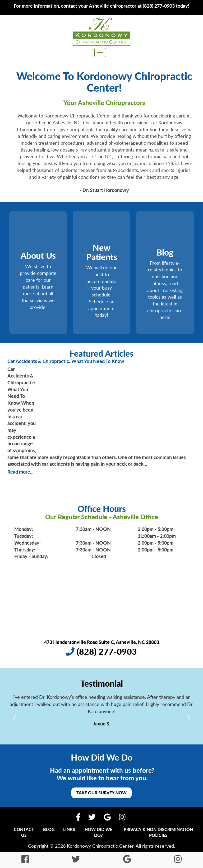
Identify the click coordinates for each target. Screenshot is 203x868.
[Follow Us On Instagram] (122, 817)
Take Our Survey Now (101, 793)
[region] (101, 718)
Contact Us (24, 832)
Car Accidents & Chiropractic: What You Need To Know (66, 361)
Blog (49, 829)
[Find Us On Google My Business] (107, 817)
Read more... (20, 472)
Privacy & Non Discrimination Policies (158, 832)
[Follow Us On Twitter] (92, 817)
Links (69, 829)
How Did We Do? (98, 832)
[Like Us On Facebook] (78, 817)
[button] (15, 718)
